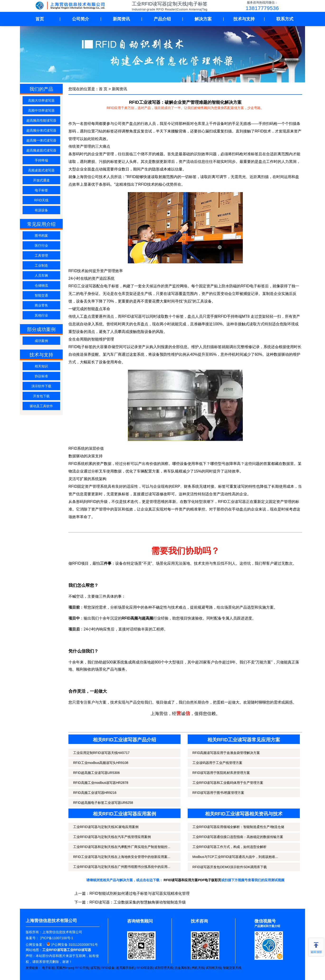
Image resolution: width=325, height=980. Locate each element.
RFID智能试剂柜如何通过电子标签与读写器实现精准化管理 (140, 893)
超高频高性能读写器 (41, 120)
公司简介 (81, 19)
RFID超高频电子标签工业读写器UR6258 (103, 803)
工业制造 (41, 265)
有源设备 (41, 210)
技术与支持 (244, 19)
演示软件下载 (41, 386)
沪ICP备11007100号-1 (56, 938)
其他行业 (41, 315)
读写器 (95, 968)
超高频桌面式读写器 (41, 150)
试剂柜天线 (213, 968)
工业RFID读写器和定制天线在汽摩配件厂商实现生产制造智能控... (122, 847)
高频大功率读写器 (41, 100)
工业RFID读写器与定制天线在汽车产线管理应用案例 (112, 837)
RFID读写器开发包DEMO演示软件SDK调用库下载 (230, 867)
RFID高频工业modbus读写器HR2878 (101, 783)
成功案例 (41, 341)
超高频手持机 (125, 968)
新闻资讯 (121, 19)
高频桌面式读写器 (41, 170)
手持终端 (41, 160)
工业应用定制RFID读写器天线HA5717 (101, 753)
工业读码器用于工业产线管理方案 (217, 763)
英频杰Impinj (65, 968)
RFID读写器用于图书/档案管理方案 (218, 793)
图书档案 (41, 236)
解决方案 (203, 19)
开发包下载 (41, 396)
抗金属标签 (182, 968)
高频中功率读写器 (41, 110)
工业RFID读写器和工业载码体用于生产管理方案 (228, 783)
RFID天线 (41, 200)
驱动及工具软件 (41, 406)
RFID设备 (108, 968)
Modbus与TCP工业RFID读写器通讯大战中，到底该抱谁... (235, 857)
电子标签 (41, 190)
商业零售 (41, 305)
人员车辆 (41, 275)
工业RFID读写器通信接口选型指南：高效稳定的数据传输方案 (238, 837)
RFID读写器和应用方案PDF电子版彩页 (193, 880)
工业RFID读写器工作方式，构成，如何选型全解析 (230, 847)
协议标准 (41, 376)
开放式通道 (41, 180)
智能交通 (41, 295)
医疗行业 (41, 246)
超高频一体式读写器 (41, 140)
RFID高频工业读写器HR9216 (95, 793)
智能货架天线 (232, 968)
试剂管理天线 (164, 968)
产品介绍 (162, 19)
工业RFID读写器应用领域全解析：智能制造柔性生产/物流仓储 (238, 827)
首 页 (103, 89)
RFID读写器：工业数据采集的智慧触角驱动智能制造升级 (138, 902)
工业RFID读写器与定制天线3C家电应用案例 (106, 827)
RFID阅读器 (145, 968)
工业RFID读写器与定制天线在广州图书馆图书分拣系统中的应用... (122, 867)
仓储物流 (41, 285)
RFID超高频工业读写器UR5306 (96, 773)
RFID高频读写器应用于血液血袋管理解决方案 (226, 753)
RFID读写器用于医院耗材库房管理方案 (221, 773)
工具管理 (41, 256)
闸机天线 (198, 968)
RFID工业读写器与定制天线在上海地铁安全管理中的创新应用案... (122, 857)
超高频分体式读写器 (41, 130)
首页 (40, 19)
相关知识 (41, 366)
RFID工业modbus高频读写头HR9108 (101, 763)
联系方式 (285, 19)
